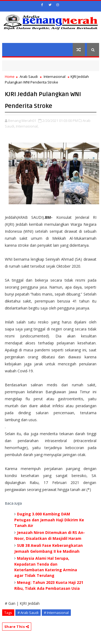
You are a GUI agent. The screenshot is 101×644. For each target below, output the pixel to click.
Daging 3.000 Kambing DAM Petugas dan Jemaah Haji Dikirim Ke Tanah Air (49, 520)
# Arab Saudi (28, 613)
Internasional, (27, 126)
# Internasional (56, 613)
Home (10, 77)
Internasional (55, 77)
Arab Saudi (29, 77)
